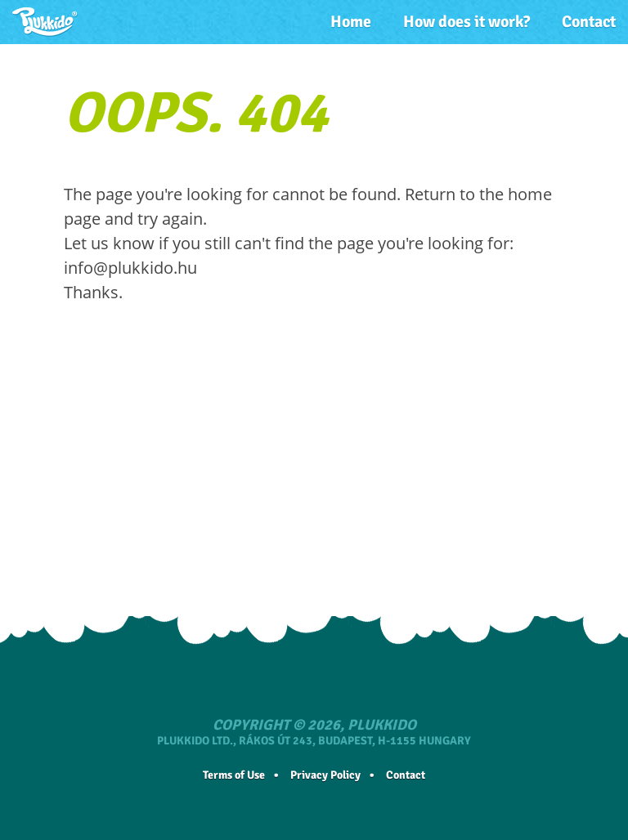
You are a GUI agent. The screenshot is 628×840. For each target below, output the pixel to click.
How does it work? (467, 22)
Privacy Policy (325, 775)
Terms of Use (234, 775)
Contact (589, 22)
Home (351, 22)
